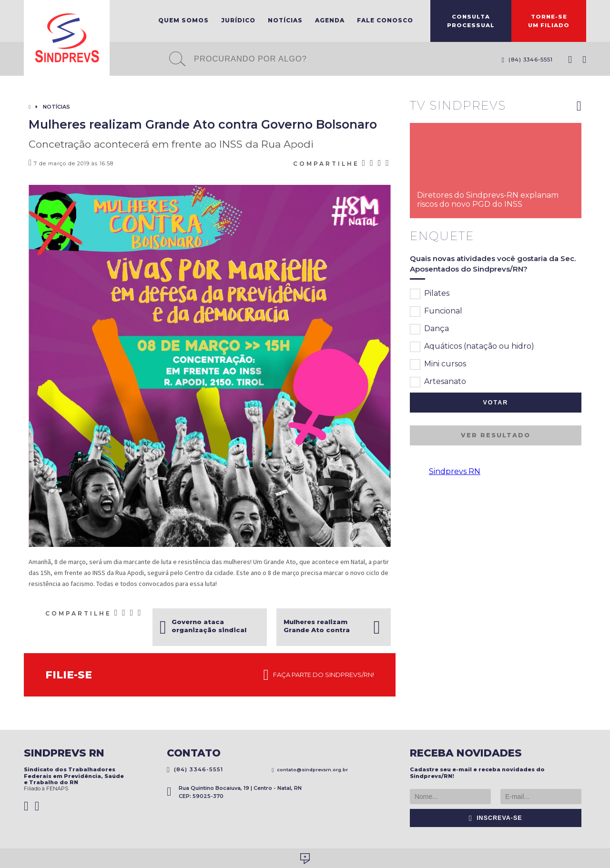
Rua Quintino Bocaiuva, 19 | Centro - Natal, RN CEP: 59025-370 (234, 792)
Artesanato (438, 382)
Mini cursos (438, 364)
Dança (429, 329)
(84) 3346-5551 (527, 60)
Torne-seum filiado (549, 21)
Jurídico (238, 20)
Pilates (430, 294)
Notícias (285, 20)
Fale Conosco (385, 20)
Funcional (436, 312)
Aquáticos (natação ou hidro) (472, 347)
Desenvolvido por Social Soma (305, 859)
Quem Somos (183, 20)
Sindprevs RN (455, 471)
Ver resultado (496, 435)
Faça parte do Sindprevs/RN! (319, 675)
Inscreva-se (496, 818)
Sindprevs (67, 38)
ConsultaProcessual (471, 21)
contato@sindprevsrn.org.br (310, 770)
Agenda (330, 20)
